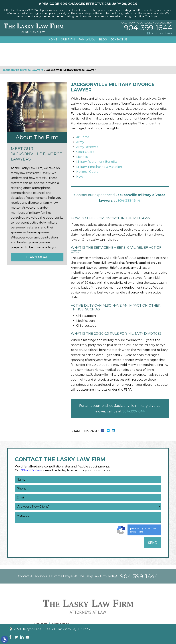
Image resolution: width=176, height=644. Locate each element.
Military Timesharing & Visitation (99, 167)
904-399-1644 (148, 28)
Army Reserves (87, 147)
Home (53, 40)
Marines (82, 157)
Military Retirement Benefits (97, 162)
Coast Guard (85, 152)
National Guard (87, 172)
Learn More (36, 257)
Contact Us (119, 40)
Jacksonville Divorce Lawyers (23, 70)
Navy (80, 177)
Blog (103, 40)
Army (80, 142)
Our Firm (68, 40)
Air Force (83, 137)
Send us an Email (161, 33)
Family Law (87, 40)
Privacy (133, 532)
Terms (140, 532)
